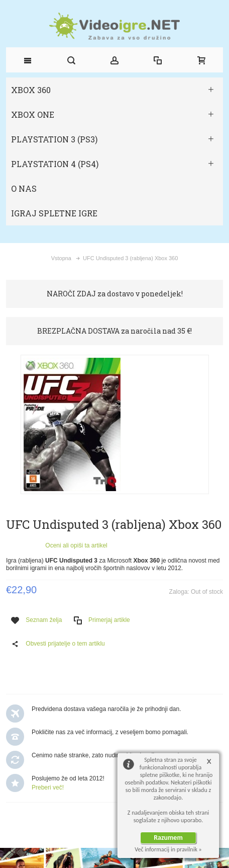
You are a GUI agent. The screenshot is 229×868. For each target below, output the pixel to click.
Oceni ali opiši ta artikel (76, 545)
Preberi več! (48, 787)
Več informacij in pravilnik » (168, 849)
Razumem (168, 838)
